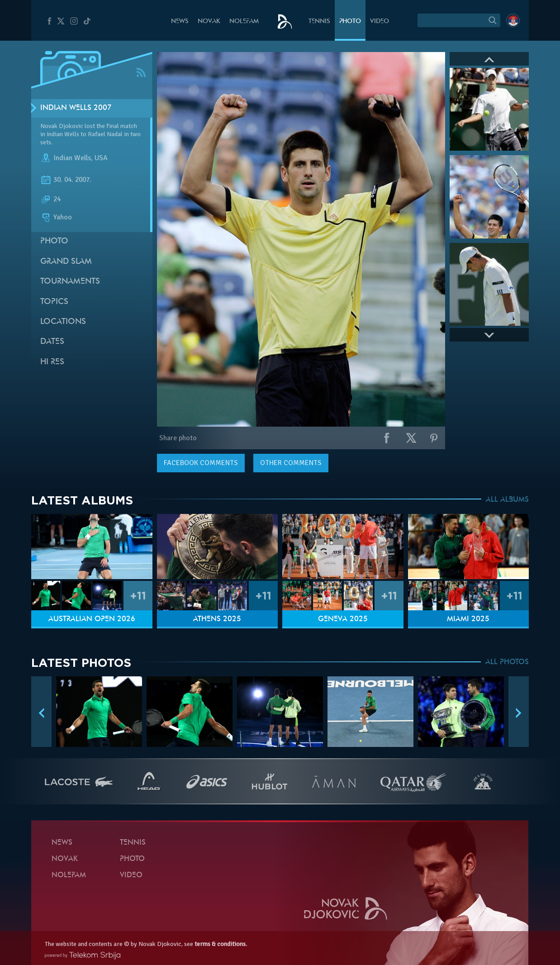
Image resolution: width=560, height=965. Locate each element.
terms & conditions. (221, 944)
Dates (52, 342)
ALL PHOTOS (507, 662)
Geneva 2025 (343, 619)
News (180, 21)
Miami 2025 (468, 619)
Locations (63, 322)
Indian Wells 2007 (76, 108)
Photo (350, 21)
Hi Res (52, 362)
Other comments (291, 463)
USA (101, 158)
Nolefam (244, 21)
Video (380, 21)
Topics (54, 302)
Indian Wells (72, 158)
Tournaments (70, 282)
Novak (209, 21)
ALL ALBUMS (507, 500)
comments (201, 463)
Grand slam (66, 262)
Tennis (319, 21)
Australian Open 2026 (92, 619)
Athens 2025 (217, 619)
